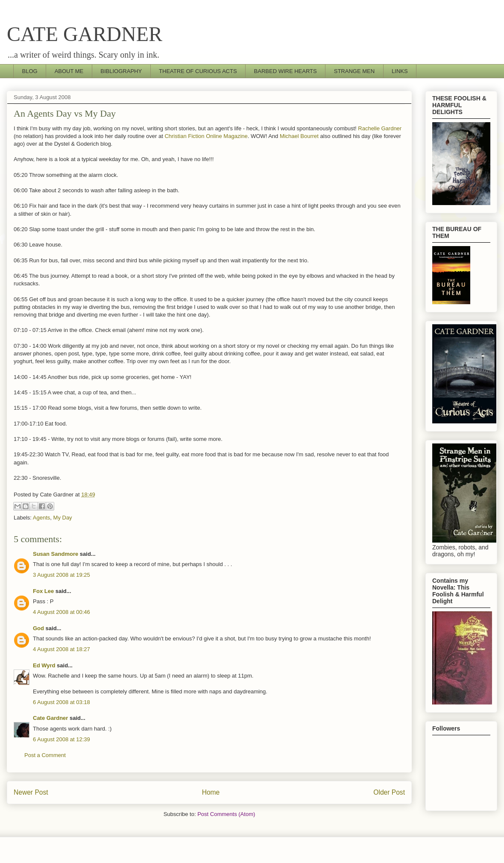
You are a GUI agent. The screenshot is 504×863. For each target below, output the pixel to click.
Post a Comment (45, 755)
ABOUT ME (69, 71)
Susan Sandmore (56, 554)
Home (211, 792)
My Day (63, 518)
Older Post (389, 792)
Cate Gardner (50, 718)
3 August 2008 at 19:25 (62, 575)
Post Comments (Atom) (226, 814)
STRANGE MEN (354, 71)
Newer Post (31, 792)
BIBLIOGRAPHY (121, 71)
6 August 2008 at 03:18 (62, 702)
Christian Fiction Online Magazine (206, 136)
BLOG (30, 71)
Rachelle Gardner (380, 128)
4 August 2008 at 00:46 (62, 612)
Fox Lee (43, 591)
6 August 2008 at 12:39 (62, 739)
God (38, 628)
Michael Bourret (299, 136)
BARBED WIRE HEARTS (286, 71)
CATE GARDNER (85, 34)
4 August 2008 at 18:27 (62, 649)
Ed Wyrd (44, 665)
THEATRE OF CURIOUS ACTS (198, 71)
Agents (41, 518)
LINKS (400, 71)
